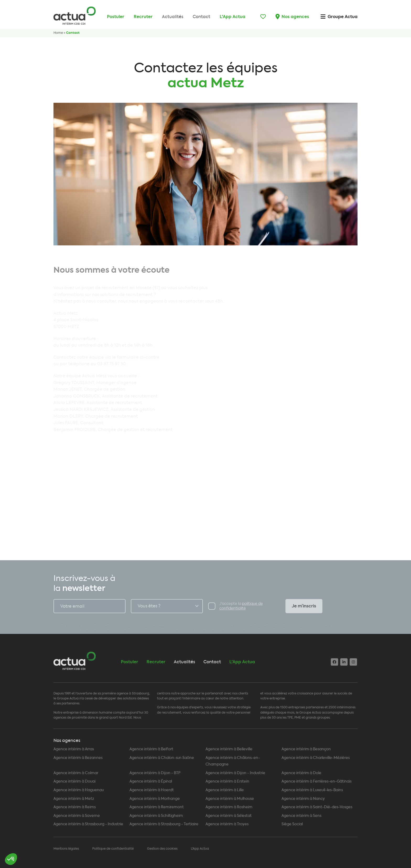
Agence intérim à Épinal (151, 781)
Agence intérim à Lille (225, 790)
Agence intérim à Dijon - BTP (155, 773)
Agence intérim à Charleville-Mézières (316, 758)
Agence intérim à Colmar (76, 773)
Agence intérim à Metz (74, 799)
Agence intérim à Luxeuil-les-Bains (312, 790)
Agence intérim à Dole (301, 773)
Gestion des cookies (162, 849)
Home (58, 33)
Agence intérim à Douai (74, 781)
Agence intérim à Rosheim (229, 807)
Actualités (173, 17)
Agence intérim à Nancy (303, 799)
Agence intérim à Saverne (77, 816)
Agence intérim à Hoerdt (152, 790)
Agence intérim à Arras (74, 749)
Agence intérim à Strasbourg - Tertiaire (164, 824)
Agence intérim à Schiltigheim (156, 816)
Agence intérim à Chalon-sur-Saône (162, 758)
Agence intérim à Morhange (155, 799)
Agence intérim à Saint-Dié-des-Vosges (317, 807)
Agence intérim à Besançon (306, 749)
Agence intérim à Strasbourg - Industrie (88, 824)
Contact (201, 17)
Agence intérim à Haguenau (79, 790)
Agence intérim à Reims (75, 807)
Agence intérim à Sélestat (229, 816)
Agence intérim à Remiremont (157, 807)
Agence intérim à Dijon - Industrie (235, 773)
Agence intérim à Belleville (229, 749)
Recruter (143, 17)
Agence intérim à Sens (301, 816)
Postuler (116, 17)
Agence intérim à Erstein (227, 781)
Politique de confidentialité (113, 849)
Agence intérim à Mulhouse (230, 799)
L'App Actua (232, 17)
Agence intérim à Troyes (227, 824)
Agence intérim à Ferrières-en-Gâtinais (317, 781)
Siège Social (292, 824)
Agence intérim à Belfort (151, 749)
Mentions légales (66, 849)
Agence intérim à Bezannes (78, 758)
